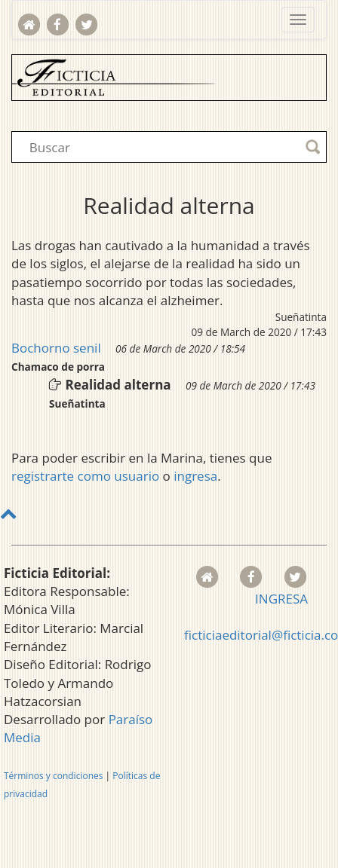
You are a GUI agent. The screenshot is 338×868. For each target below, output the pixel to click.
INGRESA (281, 599)
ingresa (195, 476)
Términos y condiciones (53, 776)
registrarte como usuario (85, 476)
